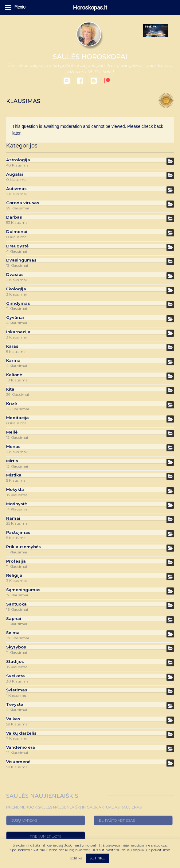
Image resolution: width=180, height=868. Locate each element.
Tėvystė (15, 704)
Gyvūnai (15, 317)
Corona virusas (23, 203)
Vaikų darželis (21, 733)
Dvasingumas (21, 260)
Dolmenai (17, 232)
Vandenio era (21, 747)
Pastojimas (18, 532)
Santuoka (16, 604)
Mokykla (15, 489)
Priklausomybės (23, 547)
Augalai (15, 174)
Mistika (14, 475)
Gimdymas (18, 303)
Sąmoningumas (23, 590)
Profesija (16, 561)
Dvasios (15, 275)
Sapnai (14, 619)
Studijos (15, 662)
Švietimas (17, 690)
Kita (10, 389)
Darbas (14, 217)
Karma (13, 360)
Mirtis (12, 461)
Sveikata (16, 676)
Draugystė (17, 246)
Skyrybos (16, 647)
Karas (12, 346)
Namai (13, 518)
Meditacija (18, 418)
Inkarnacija (18, 332)
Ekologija (16, 289)
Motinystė (17, 504)
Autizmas (16, 189)
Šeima (13, 633)
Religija (14, 575)
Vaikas (13, 719)
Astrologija (18, 160)
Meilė (12, 432)
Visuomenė (18, 762)
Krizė (12, 404)
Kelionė (14, 375)
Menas (13, 447)
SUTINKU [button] (97, 858)
